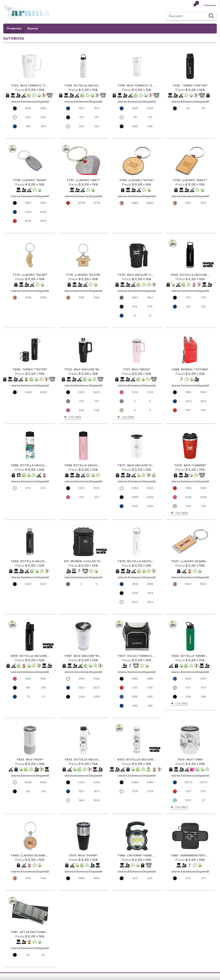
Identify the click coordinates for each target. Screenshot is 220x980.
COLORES (73, 417)
